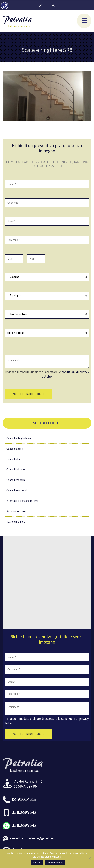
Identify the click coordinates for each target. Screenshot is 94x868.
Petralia (17, 19)
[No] (89, 858)
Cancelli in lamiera (17, 470)
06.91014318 (24, 799)
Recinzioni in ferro (16, 511)
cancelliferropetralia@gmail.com (33, 838)
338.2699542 (24, 812)
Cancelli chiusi (14, 459)
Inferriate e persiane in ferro (22, 501)
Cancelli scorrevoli (17, 490)
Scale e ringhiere (16, 522)
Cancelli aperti (15, 449)
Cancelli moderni (16, 480)
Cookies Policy (55, 863)
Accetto (37, 863)
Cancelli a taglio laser (19, 438)
